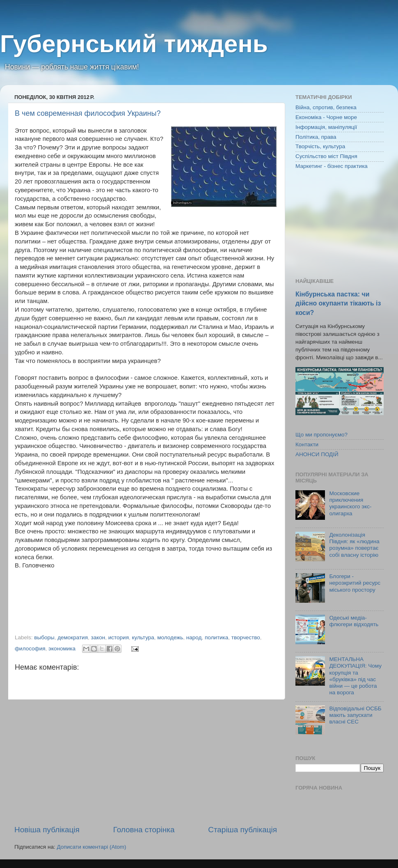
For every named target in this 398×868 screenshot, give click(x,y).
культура (143, 637)
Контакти (307, 444)
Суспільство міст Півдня (326, 156)
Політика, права (316, 137)
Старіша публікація (242, 830)
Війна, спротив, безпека (326, 107)
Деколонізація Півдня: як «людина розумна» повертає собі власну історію (354, 545)
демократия (73, 637)
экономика (62, 649)
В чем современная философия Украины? (88, 113)
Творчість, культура (320, 146)
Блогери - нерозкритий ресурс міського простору (355, 583)
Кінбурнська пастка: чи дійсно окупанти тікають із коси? (338, 303)
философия (30, 649)
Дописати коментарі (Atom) (91, 847)
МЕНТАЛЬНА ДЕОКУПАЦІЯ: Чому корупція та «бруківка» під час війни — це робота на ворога (355, 676)
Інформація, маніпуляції (326, 127)
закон (98, 637)
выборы (44, 637)
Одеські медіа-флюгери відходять (354, 621)
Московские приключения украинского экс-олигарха (350, 503)
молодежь (170, 637)
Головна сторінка (144, 830)
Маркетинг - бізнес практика (332, 166)
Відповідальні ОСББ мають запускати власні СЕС (355, 715)
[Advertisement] (146, 762)
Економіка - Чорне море (326, 117)
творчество (246, 637)
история (119, 637)
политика (216, 637)
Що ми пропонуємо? (321, 435)
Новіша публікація (47, 830)
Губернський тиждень (134, 44)
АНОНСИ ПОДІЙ (317, 454)
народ (194, 637)
